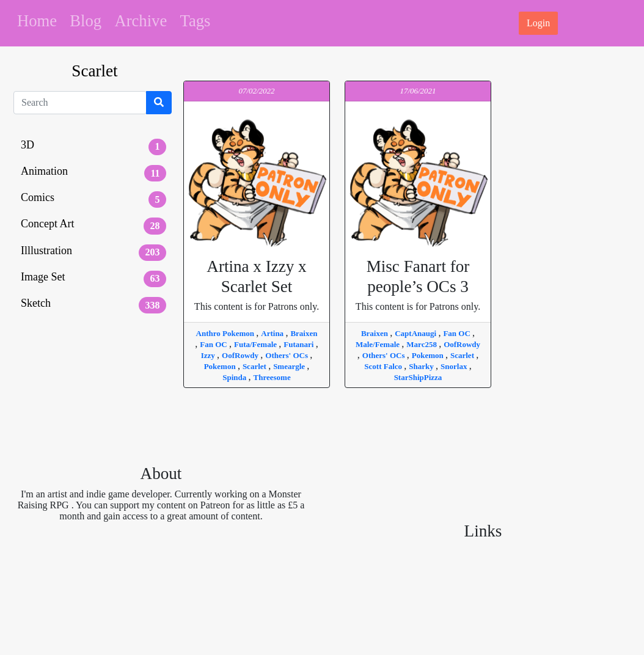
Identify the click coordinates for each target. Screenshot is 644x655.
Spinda (235, 377)
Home (37, 21)
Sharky (422, 366)
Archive (141, 21)
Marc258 (423, 344)
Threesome (272, 377)
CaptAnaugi (416, 333)
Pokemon (221, 366)
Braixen (304, 333)
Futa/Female (256, 344)
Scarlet (255, 366)
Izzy (209, 355)
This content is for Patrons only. (257, 284)
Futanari (299, 344)
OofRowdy (241, 355)
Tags (196, 21)
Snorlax (455, 366)
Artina (273, 333)
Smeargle (290, 366)
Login (538, 23)
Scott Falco (384, 366)
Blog (86, 21)
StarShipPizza (418, 377)
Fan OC (214, 344)
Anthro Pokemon (226, 333)
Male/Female (379, 344)
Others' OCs (287, 355)
